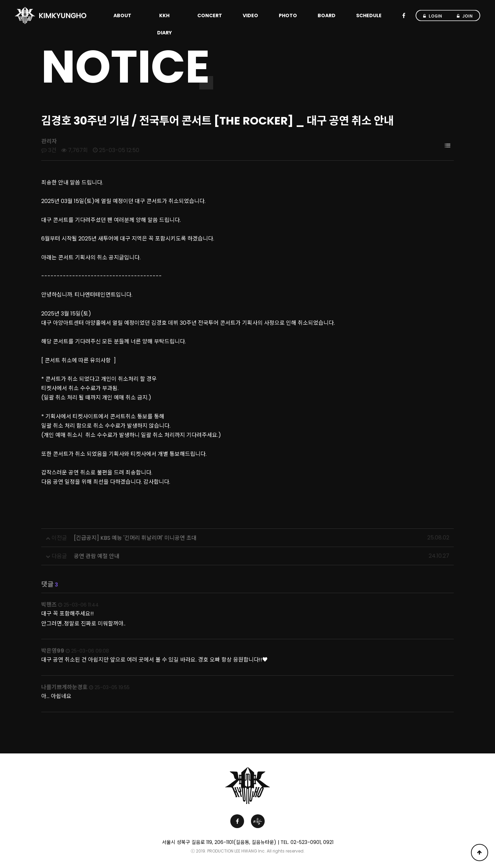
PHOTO (288, 15)
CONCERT (210, 15)
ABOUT (122, 15)
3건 (49, 150)
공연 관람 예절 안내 (97, 556)
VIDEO (250, 15)
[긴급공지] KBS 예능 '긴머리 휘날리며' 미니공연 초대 (135, 538)
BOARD (327, 15)
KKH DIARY (164, 24)
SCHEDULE (369, 15)
